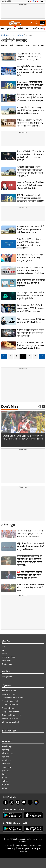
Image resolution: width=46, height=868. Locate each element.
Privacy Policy (36, 845)
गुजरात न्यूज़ (6, 771)
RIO (40, 848)
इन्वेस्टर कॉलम (6, 661)
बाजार (28, 46)
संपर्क (4, 647)
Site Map (8, 845)
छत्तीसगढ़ (5, 781)
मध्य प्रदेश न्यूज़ (7, 760)
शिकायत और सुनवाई (9, 657)
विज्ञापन (4, 654)
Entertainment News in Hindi (13, 698)
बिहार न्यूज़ (5, 757)
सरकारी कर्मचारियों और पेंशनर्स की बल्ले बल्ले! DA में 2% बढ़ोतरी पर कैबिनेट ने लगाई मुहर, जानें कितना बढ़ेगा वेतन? (30, 560)
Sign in (42, 1)
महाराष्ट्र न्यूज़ (6, 764)
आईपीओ (20, 35)
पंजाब (4, 774)
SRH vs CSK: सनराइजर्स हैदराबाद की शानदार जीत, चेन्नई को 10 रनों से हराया (31, 588)
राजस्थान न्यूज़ (6, 767)
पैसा (14, 35)
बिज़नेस (4, 46)
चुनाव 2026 (11, 29)
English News (7, 664)
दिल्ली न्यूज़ (5, 750)
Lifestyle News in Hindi (10, 722)
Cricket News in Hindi (10, 705)
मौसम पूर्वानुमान (7, 677)
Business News (8, 708)
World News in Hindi (10, 694)
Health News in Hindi (10, 718)
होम (3, 29)
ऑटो (12, 46)
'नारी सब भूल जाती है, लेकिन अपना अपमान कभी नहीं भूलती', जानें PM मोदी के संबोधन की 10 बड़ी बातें (30, 534)
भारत (28, 29)
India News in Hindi (9, 691)
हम (3, 650)
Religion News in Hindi (10, 712)
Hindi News (6, 35)
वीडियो (21, 29)
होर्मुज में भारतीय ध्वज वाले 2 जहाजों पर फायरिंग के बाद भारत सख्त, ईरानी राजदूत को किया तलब (31, 546)
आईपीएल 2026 (38, 29)
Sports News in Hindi (10, 701)
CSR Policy (8, 848)
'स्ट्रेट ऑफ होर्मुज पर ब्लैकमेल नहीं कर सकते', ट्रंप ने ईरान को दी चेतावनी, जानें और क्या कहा (29, 575)
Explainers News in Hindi (11, 715)
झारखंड (4, 788)
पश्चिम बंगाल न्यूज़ (8, 753)
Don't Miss (10, 406)
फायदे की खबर (39, 46)
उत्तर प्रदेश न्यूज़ (7, 746)
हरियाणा (4, 778)
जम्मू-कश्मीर (6, 785)
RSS (34, 848)
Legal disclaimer (21, 845)
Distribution (23, 852)
